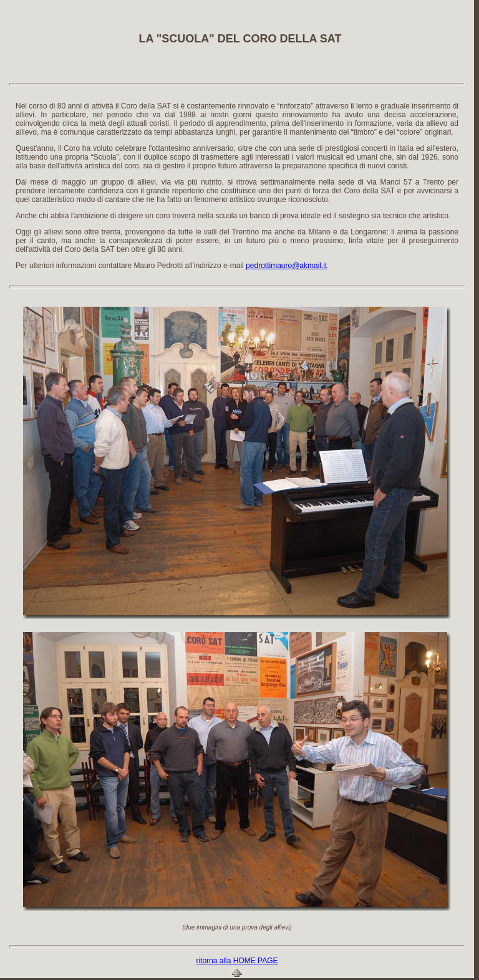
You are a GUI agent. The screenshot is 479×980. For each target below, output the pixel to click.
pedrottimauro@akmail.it (286, 266)
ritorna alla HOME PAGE (237, 961)
